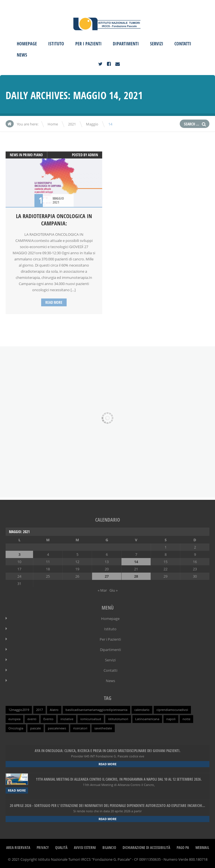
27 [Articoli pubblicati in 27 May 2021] (107, 576)
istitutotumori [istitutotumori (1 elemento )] (118, 719)
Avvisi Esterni (85, 848)
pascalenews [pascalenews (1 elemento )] (57, 728)
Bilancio (109, 848)
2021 (72, 124)
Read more (54, 302)
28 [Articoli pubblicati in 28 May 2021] (136, 576)
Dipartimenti (126, 44)
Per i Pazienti (88, 44)
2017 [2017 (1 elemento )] (39, 710)
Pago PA (183, 848)
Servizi (157, 44)
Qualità (61, 848)
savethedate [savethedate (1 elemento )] (103, 728)
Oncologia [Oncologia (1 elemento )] (16, 728)
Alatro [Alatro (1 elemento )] (54, 710)
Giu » (114, 590)
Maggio (92, 124)
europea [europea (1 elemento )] (14, 719)
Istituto (56, 44)
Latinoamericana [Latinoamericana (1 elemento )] (147, 719)
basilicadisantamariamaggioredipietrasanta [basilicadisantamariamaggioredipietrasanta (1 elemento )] (96, 710)
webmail (202, 848)
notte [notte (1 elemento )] (186, 719)
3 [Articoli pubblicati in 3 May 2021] (19, 554)
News (22, 55)
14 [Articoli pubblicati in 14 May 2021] (136, 562)
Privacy (43, 848)
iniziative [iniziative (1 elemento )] (67, 719)
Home (53, 124)
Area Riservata (18, 848)
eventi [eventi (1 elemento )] (32, 719)
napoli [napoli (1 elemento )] (171, 719)
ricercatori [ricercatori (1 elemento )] (80, 728)
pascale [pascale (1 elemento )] (36, 728)
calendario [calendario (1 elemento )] (142, 710)
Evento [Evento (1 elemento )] (48, 719)
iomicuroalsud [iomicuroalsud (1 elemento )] (91, 719)
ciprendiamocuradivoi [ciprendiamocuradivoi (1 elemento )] (172, 710)
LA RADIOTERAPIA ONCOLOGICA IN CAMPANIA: (54, 220)
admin (93, 155)
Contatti (183, 44)
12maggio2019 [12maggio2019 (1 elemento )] (19, 710)
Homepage (27, 44)
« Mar (102, 590)
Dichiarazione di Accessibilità (146, 848)
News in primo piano (26, 155)
